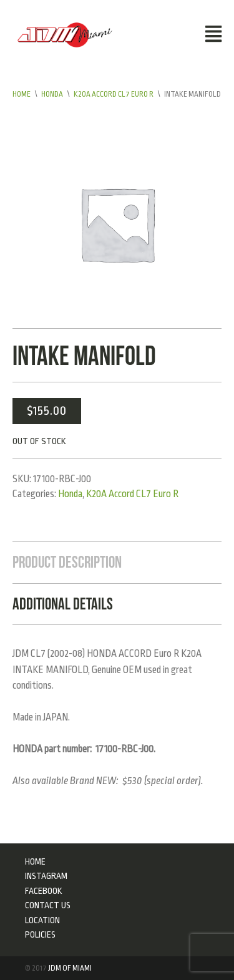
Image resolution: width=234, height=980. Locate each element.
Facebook (44, 891)
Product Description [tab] (67, 562)
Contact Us (48, 905)
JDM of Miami (70, 968)
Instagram (46, 876)
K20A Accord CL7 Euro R (114, 94)
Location (42, 920)
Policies (40, 934)
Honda (52, 94)
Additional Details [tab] (63, 604)
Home (22, 94)
